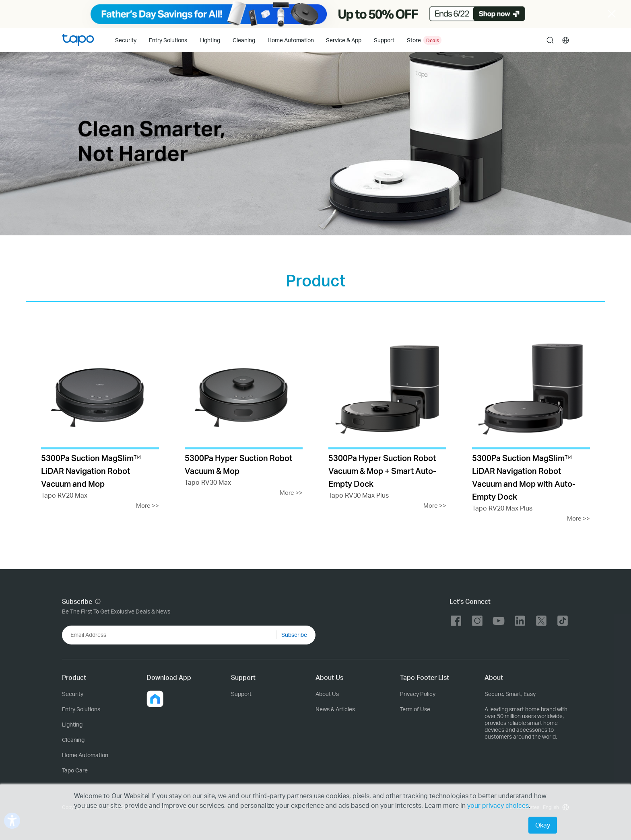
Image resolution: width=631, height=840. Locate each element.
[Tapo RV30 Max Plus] (387, 421)
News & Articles (335, 709)
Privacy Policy (418, 694)
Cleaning (244, 40)
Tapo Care (75, 770)
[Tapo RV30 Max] (244, 415)
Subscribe (294, 635)
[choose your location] (566, 40)
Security (126, 40)
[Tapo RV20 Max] (100, 421)
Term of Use (415, 709)
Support (241, 694)
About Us (327, 694)
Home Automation (291, 40)
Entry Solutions (168, 40)
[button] (155, 699)
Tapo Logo (78, 40)
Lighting (210, 40)
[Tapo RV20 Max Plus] (531, 427)
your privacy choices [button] (498, 805)
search (550, 41)
